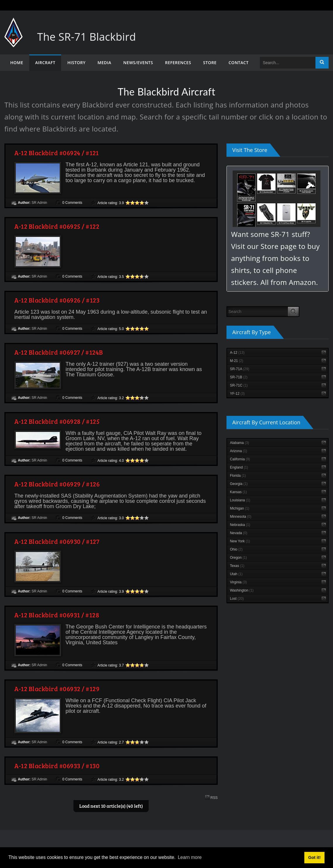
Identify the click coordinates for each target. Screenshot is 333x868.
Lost (237, 599)
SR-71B (239, 377)
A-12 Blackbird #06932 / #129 (57, 688)
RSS (211, 797)
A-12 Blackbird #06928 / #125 (57, 421)
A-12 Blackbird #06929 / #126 (57, 484)
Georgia (239, 484)
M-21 (237, 361)
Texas (237, 566)
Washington (242, 590)
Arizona (239, 451)
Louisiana (240, 500)
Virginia (238, 582)
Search (322, 63)
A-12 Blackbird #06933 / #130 (57, 766)
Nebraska (240, 525)
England (239, 467)
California (240, 459)
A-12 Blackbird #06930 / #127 (57, 541)
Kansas (238, 492)
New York (240, 541)
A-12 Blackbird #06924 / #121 (56, 153)
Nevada (239, 533)
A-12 (237, 353)
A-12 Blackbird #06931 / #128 (57, 615)
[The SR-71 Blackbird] (13, 24)
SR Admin (39, 203)
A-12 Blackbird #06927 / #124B (59, 352)
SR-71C (239, 385)
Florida (238, 476)
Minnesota (241, 517)
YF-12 (237, 394)
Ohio (236, 549)
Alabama (240, 443)
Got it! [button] (314, 857)
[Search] (288, 63)
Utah (236, 574)
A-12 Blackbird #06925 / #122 (57, 226)
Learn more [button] (190, 857)
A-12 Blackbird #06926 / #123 (57, 300)
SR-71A (240, 369)
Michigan (240, 508)
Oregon (238, 558)
